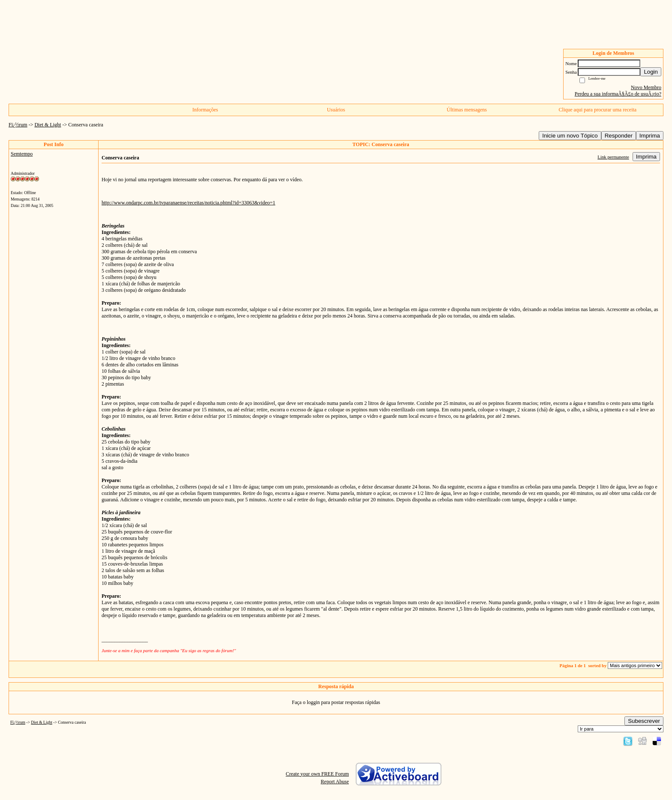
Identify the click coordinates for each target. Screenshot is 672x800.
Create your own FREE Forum (317, 774)
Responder (619, 136)
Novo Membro (646, 87)
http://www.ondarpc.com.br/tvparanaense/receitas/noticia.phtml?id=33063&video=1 (188, 203)
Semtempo (22, 154)
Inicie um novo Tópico (570, 136)
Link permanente (613, 157)
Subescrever (644, 721)
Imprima (650, 136)
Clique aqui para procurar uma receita (598, 110)
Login (651, 72)
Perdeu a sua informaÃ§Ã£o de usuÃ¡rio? (618, 94)
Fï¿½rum (18, 125)
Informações (205, 110)
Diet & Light (48, 125)
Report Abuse (335, 782)
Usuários (336, 110)
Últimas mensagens (467, 110)
